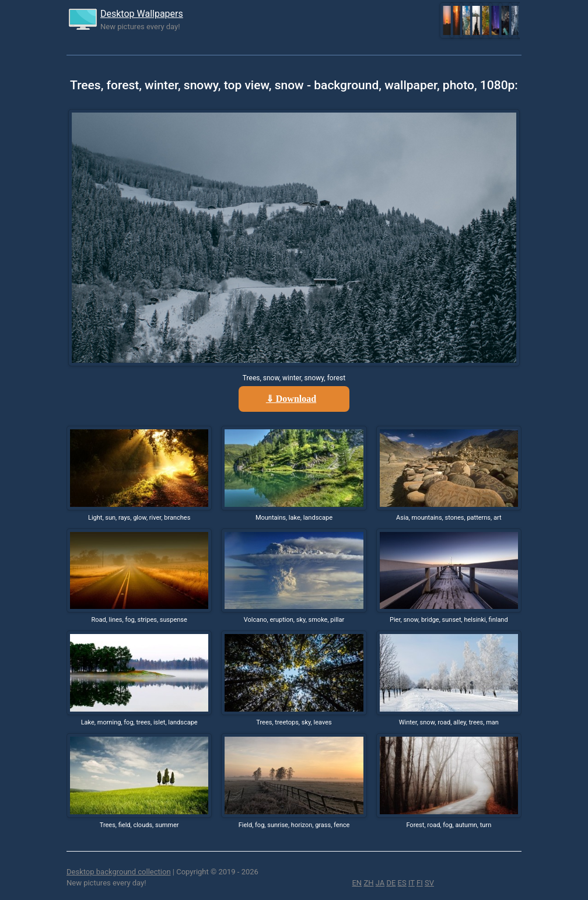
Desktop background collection (119, 872)
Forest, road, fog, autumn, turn (449, 825)
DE (391, 883)
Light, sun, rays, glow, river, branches (139, 518)
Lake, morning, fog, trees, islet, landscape (139, 722)
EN (357, 883)
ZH (368, 883)
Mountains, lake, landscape (294, 518)
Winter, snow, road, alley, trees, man (449, 722)
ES (402, 883)
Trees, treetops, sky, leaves (294, 722)
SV (429, 883)
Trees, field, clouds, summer (139, 825)
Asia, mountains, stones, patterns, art (449, 518)
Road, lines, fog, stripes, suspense (139, 620)
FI (420, 883)
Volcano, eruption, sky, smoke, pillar (294, 620)
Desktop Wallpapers (142, 14)
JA (380, 883)
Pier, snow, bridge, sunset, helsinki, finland (449, 620)
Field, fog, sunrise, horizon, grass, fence (294, 825)
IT (412, 883)
